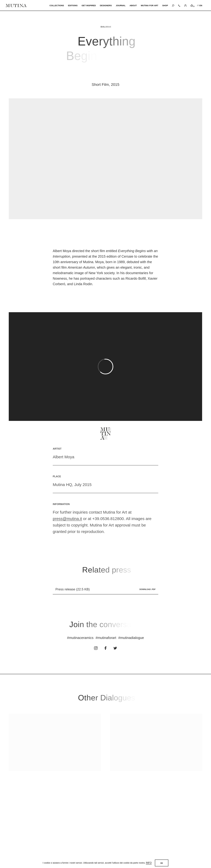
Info (149, 863)
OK (162, 863)
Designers (106, 5)
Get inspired (89, 5)
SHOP (165, 5)
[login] (185, 5)
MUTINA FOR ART (150, 5)
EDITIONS (73, 5)
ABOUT (133, 5)
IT (198, 5)
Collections (57, 5)
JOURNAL (121, 5)
